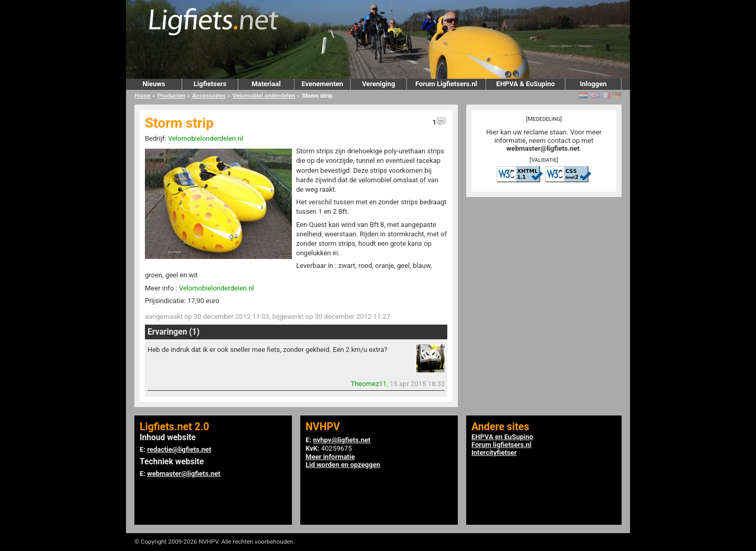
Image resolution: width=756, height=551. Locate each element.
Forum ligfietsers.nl (501, 445)
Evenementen (322, 84)
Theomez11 (369, 384)
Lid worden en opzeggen (343, 465)
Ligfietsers (210, 84)
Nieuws (154, 84)
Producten (172, 96)
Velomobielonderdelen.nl (206, 138)
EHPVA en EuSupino (502, 437)
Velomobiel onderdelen (264, 96)
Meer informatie (330, 457)
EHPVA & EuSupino (526, 84)
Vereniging (378, 84)
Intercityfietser (494, 453)
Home (143, 96)
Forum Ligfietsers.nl (446, 84)
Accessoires (209, 96)
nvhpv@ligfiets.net (342, 440)
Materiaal (266, 84)
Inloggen (593, 84)
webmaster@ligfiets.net (543, 148)
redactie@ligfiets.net (179, 449)
